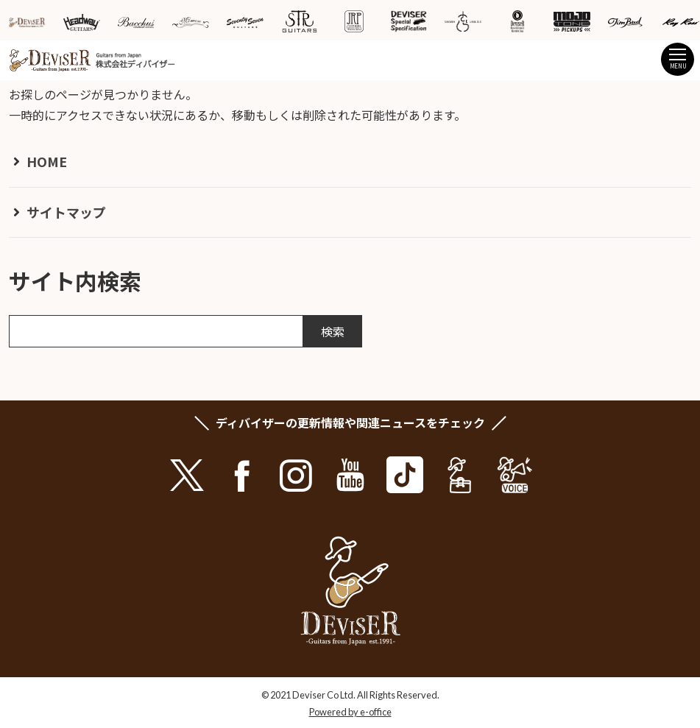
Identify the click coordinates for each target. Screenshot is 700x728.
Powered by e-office (350, 712)
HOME (47, 161)
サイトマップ (66, 212)
